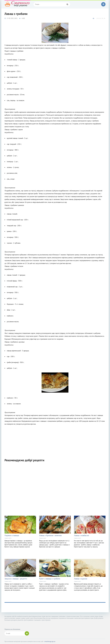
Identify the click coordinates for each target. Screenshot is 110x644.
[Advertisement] (55, 441)
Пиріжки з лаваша (12, 535)
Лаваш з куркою (81, 579)
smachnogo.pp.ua (50, 641)
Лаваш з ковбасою (81, 535)
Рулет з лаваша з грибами (50, 579)
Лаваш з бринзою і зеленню (50, 535)
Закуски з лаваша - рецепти (16, 579)
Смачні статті (8, 538)
